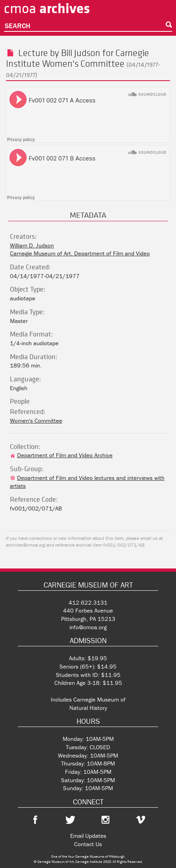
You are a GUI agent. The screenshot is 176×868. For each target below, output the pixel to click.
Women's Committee (83, 63)
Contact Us (88, 844)
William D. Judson (32, 245)
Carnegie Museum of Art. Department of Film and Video (80, 253)
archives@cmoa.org (26, 545)
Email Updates (88, 836)
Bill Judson (81, 53)
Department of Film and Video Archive (61, 455)
